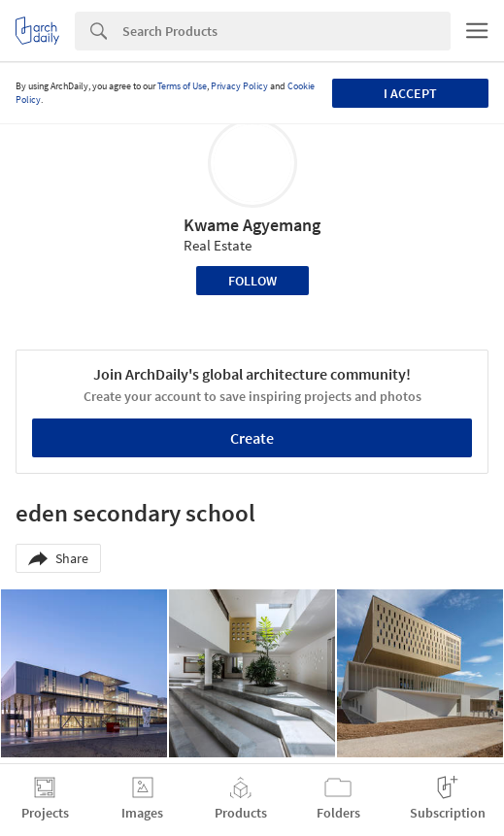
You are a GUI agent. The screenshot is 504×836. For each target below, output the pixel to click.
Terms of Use (182, 86)
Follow (252, 281)
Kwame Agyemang (252, 225)
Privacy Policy (239, 86)
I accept (410, 93)
